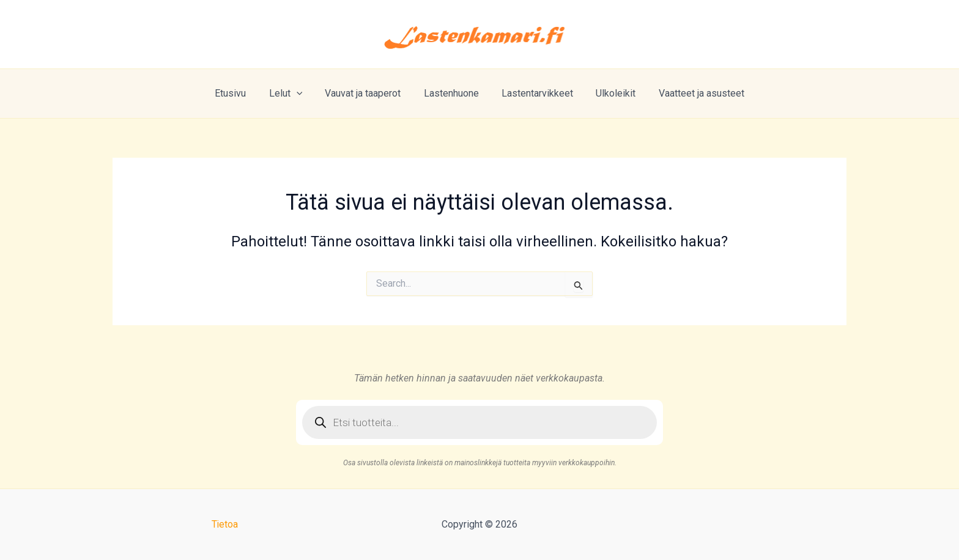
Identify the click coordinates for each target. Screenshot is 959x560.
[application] (303, 94)
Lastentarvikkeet (534, 93)
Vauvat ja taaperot (366, 93)
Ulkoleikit (609, 93)
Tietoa (224, 524)
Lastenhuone (451, 93)
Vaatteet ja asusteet (692, 93)
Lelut (292, 94)
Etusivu (240, 93)
